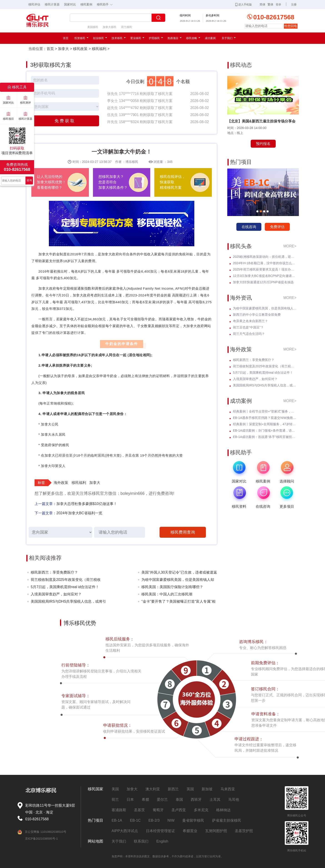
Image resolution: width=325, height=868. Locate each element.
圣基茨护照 (244, 831)
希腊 (145, 800)
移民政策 (80, 49)
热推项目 (175, 38)
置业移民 (137, 38)
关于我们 (229, 38)
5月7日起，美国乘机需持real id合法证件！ (65, 587)
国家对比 (70, 4)
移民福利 (99, 49)
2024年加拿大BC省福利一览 (79, 513)
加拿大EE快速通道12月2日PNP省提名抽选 (263, 282)
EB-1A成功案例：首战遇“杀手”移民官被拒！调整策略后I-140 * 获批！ (265, 437)
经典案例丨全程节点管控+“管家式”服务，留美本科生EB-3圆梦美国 (265, 411)
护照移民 (156, 38)
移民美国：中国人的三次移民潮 (167, 594)
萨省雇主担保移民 (227, 820)
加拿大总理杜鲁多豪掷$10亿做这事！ (87, 504)
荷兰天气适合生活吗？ (249, 334)
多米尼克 (201, 810)
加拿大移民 (110, 27)
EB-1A (117, 820)
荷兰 (115, 800)
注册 (294, 5)
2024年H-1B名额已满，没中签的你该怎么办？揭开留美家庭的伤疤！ (265, 263)
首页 (66, 38)
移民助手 (106, 4)
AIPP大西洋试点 (125, 831)
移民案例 (86, 4)
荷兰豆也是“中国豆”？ (248, 327)
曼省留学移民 (193, 820)
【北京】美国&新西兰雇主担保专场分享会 (261, 121)
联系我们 (141, 841)
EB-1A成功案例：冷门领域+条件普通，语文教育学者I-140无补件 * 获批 (265, 430)
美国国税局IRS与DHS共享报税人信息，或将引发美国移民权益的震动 (68, 602)
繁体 (270, 4)
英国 (190, 789)
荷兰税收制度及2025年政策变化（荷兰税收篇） (66, 581)
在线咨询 (249, 227)
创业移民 (100, 38)
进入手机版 (244, 5)
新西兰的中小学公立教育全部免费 (257, 315)
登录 (278, 5)
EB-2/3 (154, 820)
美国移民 (93, 27)
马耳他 (234, 800)
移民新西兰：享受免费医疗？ (54, 572)
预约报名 (263, 144)
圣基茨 (139, 810)
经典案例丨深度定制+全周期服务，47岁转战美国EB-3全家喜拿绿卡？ (265, 424)
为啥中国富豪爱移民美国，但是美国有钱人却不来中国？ (178, 581)
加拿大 (63, 49)
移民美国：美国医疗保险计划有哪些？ (172, 587)
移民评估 (34, 4)
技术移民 (119, 38)
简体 (262, 4)
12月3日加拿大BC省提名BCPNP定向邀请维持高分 (265, 276)
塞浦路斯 (119, 810)
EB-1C (135, 820)
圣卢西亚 (179, 810)
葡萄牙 (158, 810)
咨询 (29, 180)
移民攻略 (193, 38)
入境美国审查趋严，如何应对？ (56, 594)
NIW (171, 820)
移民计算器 (52, 4)
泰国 (179, 800)
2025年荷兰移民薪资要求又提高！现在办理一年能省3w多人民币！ (265, 269)
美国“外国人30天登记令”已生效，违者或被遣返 (179, 572)
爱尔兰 (162, 800)
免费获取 (65, 121)
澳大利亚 (153, 789)
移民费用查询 (183, 532)
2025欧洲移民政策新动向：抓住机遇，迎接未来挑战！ (265, 257)
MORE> (290, 246)
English (162, 841)
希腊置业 (190, 831)
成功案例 (210, 38)
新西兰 (173, 789)
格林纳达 (223, 810)
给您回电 (291, 26)
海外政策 (61, 483)
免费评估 (277, 227)
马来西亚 (228, 789)
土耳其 (215, 800)
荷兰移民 (127, 27)
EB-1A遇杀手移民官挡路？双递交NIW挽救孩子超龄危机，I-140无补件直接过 (265, 418)
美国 (115, 789)
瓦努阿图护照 (216, 831)
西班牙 (196, 800)
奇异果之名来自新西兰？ (250, 321)
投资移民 (81, 38)
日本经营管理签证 (160, 831)
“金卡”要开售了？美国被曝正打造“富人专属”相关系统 (178, 602)
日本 (130, 800)
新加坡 (207, 789)
